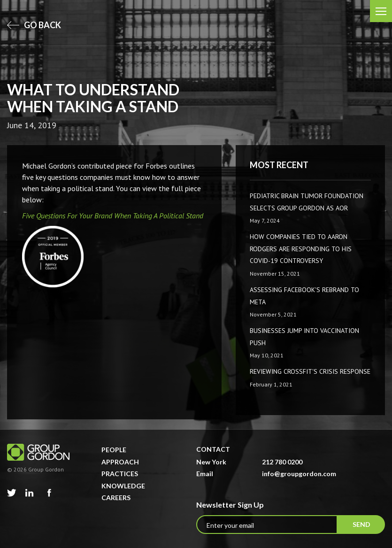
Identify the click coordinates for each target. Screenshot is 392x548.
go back (34, 25)
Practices (120, 474)
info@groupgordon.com (299, 474)
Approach (120, 462)
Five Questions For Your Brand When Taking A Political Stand (113, 216)
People (114, 450)
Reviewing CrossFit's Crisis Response (310, 371)
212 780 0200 (282, 462)
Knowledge (123, 486)
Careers (116, 498)
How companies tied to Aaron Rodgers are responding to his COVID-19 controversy (301, 249)
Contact (213, 449)
